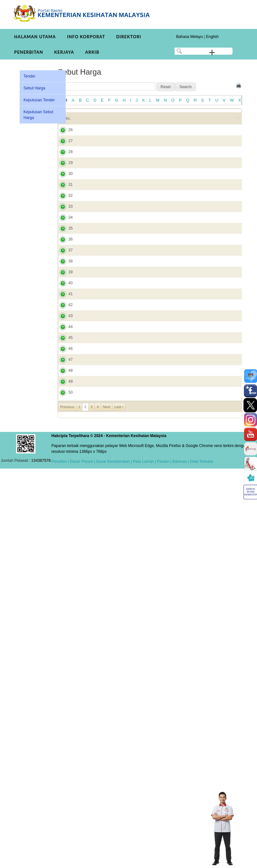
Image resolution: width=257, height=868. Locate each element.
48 (64, 741)
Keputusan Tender (39, 100)
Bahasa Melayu (190, 37)
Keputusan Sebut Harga (38, 115)
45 (64, 685)
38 (64, 475)
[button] (166, 87)
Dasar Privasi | (82, 861)
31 (64, 263)
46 (64, 705)
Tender (29, 76)
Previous (67, 806)
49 (64, 766)
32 (64, 294)
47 (64, 721)
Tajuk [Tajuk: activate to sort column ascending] (92, 121)
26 (64, 144)
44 (64, 654)
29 (64, 206)
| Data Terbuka (200, 861)
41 (64, 554)
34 (64, 362)
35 (64, 393)
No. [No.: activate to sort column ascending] (67, 121)
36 (64, 422)
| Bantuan (178, 861)
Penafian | (60, 861)
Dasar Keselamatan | (114, 861)
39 (64, 504)
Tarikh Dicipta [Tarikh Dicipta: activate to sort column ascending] (207, 121)
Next (107, 806)
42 (64, 586)
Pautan (163, 861)
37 (64, 450)
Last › (119, 806)
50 (64, 789)
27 (64, 167)
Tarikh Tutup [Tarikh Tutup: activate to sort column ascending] (177, 121)
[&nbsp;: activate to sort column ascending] (233, 121)
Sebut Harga (34, 88)
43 (64, 620)
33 (64, 328)
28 (64, 184)
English (212, 37)
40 (64, 532)
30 (64, 234)
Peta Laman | (145, 861)
